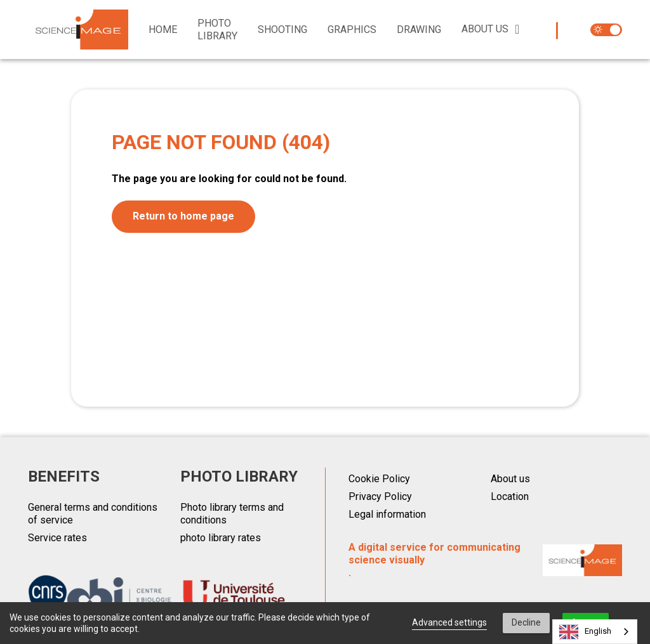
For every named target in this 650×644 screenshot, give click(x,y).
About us (510, 479)
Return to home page (183, 216)
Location (510, 496)
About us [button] (485, 29)
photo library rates (221, 538)
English (585, 632)
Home (163, 30)
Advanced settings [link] (449, 622)
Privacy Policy (380, 496)
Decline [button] (526, 622)
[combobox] (595, 632)
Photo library (217, 30)
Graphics (352, 30)
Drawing (419, 30)
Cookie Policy (379, 479)
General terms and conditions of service (93, 514)
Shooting (282, 30)
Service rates (57, 538)
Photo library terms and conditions (232, 514)
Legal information (387, 514)
